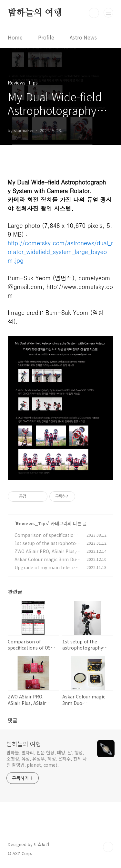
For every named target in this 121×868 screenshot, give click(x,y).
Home (15, 37)
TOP (108, 847)
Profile (46, 37)
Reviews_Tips (32, 523)
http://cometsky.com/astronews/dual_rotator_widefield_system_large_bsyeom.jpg (60, 252)
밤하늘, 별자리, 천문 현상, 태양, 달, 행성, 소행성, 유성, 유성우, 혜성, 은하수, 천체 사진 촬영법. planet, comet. (47, 759)
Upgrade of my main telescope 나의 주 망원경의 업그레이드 (47, 571)
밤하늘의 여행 (35, 13)
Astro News (83, 37)
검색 (94, 13)
